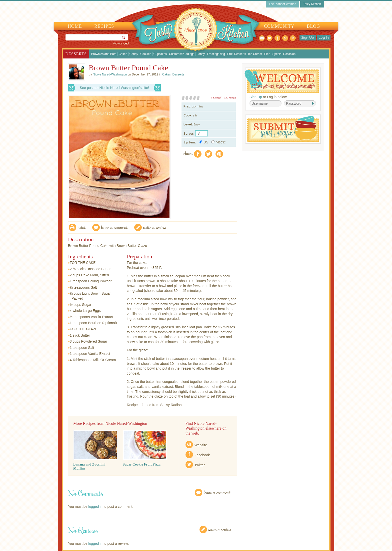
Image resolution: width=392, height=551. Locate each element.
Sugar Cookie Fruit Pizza (142, 464)
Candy (134, 54)
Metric (218, 142)
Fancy (201, 54)
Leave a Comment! (217, 492)
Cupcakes (160, 54)
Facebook (202, 455)
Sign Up (308, 38)
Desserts (76, 54)
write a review (155, 227)
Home (75, 26)
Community (279, 26)
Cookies (146, 54)
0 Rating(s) (217, 98)
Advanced (121, 43)
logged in (95, 507)
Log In (324, 38)
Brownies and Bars (104, 54)
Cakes (123, 54)
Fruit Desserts (237, 54)
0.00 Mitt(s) (230, 98)
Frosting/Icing (216, 54)
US (203, 142)
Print (82, 227)
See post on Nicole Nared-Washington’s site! (114, 88)
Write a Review (220, 529)
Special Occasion (284, 54)
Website (201, 445)
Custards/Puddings (182, 54)
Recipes (104, 26)
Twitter (200, 465)
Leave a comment (114, 227)
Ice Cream (255, 54)
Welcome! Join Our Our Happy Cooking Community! (282, 81)
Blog (313, 26)
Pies (267, 54)
